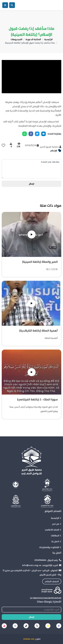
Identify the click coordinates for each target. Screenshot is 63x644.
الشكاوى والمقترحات (50, 547)
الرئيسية (48, 39)
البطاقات (56, 536)
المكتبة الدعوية (33, 39)
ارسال (31, 184)
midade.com (29, 639)
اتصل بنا (56, 541)
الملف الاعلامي (53, 530)
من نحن (57, 524)
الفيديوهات (16, 39)
